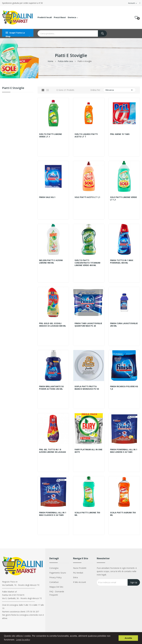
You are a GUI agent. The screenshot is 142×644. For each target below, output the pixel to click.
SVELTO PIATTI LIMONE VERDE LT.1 (50, 135)
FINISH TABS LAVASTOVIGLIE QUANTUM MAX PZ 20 (88, 325)
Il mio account (80, 582)
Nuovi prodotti (80, 568)
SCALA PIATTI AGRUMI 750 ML (123, 514)
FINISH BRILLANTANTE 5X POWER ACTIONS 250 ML (51, 388)
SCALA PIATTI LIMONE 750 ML (87, 514)
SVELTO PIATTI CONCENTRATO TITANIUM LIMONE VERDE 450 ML (87, 263)
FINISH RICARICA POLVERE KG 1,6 (124, 388)
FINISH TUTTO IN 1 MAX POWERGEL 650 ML (122, 262)
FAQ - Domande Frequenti (57, 593)
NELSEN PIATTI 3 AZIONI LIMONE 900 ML (51, 262)
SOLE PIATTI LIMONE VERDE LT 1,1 (123, 198)
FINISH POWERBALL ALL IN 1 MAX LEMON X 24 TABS (124, 451)
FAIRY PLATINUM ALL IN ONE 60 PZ (88, 451)
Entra (75, 577)
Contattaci (54, 582)
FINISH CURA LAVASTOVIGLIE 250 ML (124, 325)
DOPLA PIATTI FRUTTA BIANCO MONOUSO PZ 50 (87, 388)
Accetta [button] (128, 638)
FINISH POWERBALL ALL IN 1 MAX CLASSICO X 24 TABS (53, 514)
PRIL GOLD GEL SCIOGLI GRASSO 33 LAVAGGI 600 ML (53, 325)
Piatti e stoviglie (13, 88)
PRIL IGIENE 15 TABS (120, 134)
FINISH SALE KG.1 (47, 197)
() (136, 17)
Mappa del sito (56, 587)
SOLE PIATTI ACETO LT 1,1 (87, 197)
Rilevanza (120, 90)
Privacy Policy (55, 577)
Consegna (54, 568)
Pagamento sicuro (58, 573)
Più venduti (78, 573)
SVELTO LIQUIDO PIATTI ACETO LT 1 (86, 135)
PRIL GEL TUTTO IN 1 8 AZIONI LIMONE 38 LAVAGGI (52, 451)
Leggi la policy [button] (23, 640)
